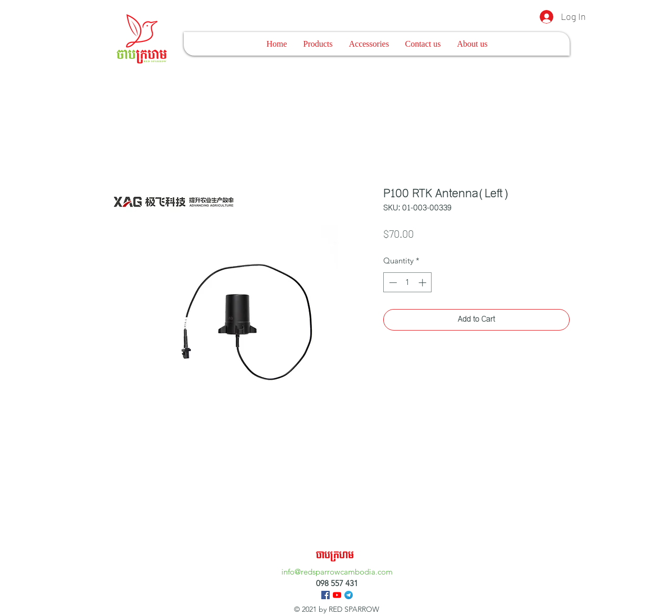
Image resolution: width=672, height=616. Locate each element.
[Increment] (423, 283)
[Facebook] (325, 595)
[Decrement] (392, 283)
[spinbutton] (408, 283)
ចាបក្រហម (335, 555)
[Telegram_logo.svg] (349, 595)
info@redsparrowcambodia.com (337, 572)
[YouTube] (337, 595)
